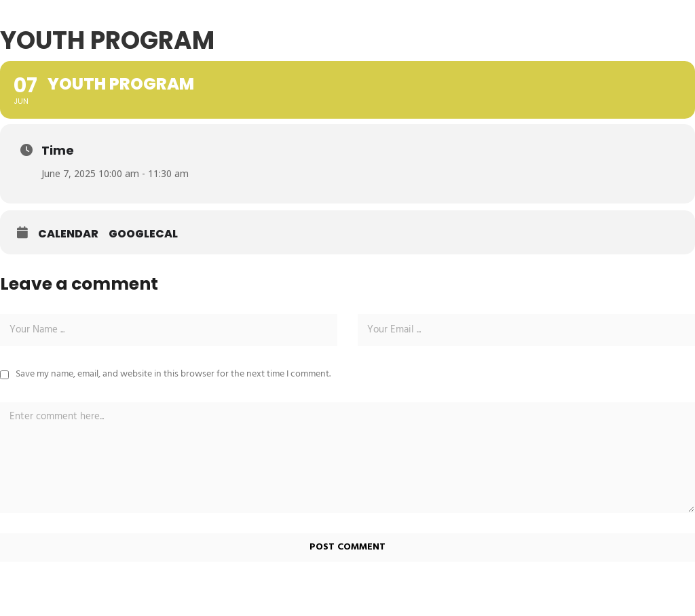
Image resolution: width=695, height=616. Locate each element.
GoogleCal (143, 234)
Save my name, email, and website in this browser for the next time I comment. (173, 374)
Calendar (68, 234)
